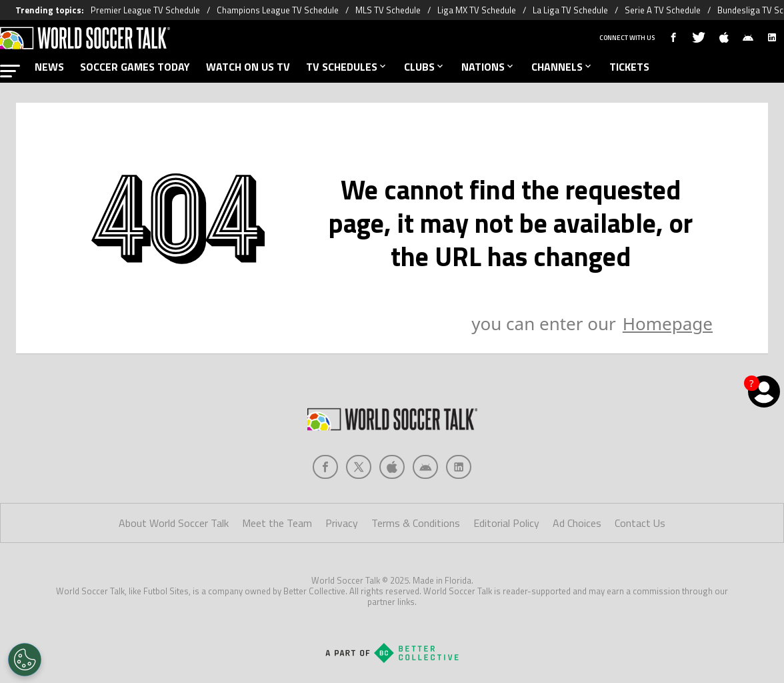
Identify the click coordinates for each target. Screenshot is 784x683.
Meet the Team (277, 523)
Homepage (668, 323)
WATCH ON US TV (248, 67)
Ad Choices (577, 523)
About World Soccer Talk (174, 523)
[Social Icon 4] (459, 467)
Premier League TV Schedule (145, 10)
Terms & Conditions (416, 523)
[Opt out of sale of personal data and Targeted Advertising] (25, 660)
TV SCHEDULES (347, 67)
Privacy (342, 523)
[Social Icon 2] (392, 467)
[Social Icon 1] (359, 467)
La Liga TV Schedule (570, 10)
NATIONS (488, 67)
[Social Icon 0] (325, 467)
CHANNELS (562, 67)
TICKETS (629, 67)
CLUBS (425, 67)
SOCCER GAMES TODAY (135, 67)
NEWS (49, 67)
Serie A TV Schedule (663, 10)
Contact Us (640, 523)
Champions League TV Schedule (278, 10)
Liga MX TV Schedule (477, 10)
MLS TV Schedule (388, 10)
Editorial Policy (506, 523)
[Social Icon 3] (425, 467)
